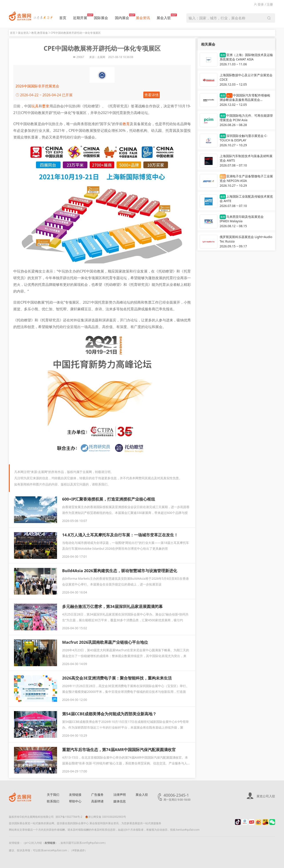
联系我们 (53, 801)
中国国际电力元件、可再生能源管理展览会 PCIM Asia (246, 118)
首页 (63, 18)
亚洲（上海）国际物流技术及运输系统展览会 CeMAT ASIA (246, 57)
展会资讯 (143, 18)
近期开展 (80, 17)
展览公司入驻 (266, 796)
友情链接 (75, 795)
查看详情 (152, 95)
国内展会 (122, 17)
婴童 (46, 106)
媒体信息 (120, 801)
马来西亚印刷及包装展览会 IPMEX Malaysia (242, 219)
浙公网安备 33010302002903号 (106, 817)
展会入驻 (164, 17)
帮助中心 (75, 801)
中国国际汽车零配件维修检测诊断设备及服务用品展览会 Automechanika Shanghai (245, 98)
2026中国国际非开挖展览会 (37, 86)
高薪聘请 (97, 801)
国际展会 (101, 18)
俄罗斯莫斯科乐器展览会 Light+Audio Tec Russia (246, 239)
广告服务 (97, 795)
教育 (126, 124)
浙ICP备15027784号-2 (69, 817)
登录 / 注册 (263, 4)
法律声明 (120, 795)
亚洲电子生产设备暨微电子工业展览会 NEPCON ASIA (246, 178)
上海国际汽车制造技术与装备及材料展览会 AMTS (246, 158)
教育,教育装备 (40, 33)
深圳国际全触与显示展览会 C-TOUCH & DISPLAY (244, 138)
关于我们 (53, 795)
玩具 (35, 106)
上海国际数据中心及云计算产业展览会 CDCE (246, 77)
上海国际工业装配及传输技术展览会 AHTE (246, 199)
